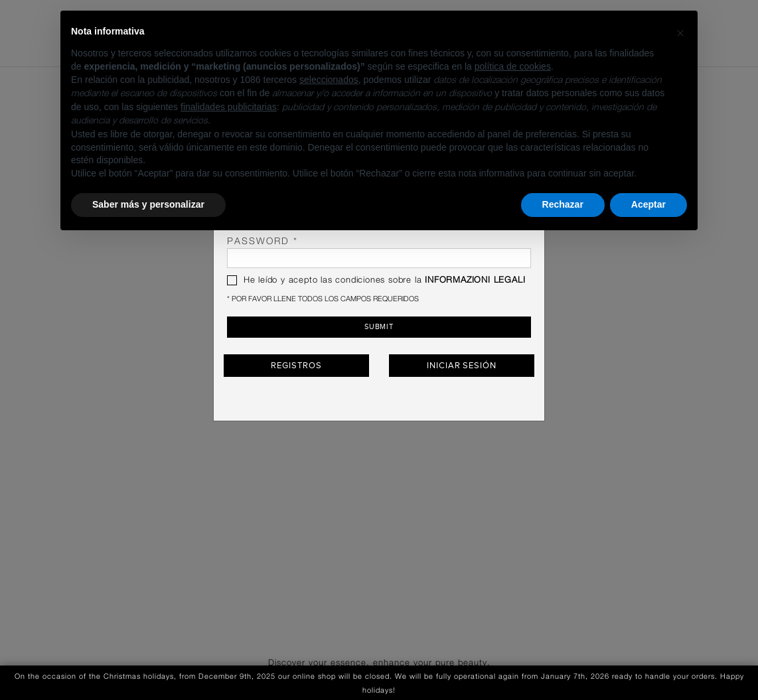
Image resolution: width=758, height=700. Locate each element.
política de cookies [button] (513, 66)
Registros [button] (296, 365)
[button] (680, 32)
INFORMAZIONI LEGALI (475, 280)
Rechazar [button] (563, 204)
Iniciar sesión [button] (462, 365)
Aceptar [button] (648, 204)
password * (379, 252)
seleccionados (329, 80)
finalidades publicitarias (229, 107)
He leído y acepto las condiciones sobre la (376, 280)
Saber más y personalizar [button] (148, 204)
